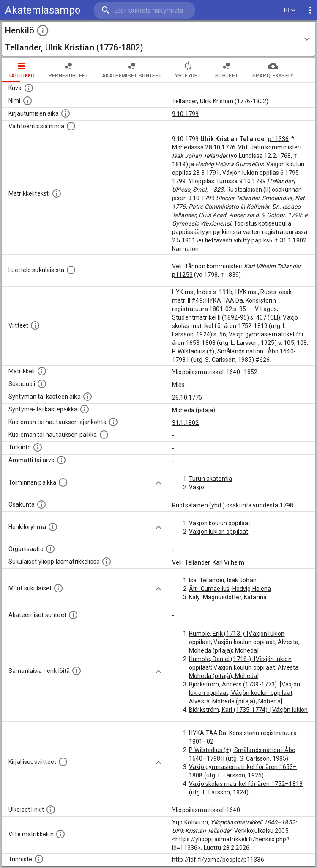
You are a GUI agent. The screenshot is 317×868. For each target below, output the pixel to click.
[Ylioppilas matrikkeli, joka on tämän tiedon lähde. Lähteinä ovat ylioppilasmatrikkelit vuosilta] (42, 371)
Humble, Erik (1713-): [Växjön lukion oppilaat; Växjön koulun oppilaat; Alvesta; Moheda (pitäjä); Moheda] (244, 642)
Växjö (197, 487)
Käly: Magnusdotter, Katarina (228, 597)
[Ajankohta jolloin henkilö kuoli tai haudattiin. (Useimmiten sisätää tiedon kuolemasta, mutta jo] (113, 422)
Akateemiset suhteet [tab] (132, 70)
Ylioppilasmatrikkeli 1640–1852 (215, 372)
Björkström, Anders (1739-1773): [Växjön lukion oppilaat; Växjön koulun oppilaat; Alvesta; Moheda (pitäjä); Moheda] (245, 693)
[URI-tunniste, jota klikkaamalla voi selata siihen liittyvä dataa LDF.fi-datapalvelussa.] (39, 859)
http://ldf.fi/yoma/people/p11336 (218, 860)
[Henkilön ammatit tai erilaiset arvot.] (61, 460)
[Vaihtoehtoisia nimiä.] (71, 126)
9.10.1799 (185, 114)
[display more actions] (310, 10)
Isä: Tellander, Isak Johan (223, 580)
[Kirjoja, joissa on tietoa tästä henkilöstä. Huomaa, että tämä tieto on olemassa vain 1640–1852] (63, 762)
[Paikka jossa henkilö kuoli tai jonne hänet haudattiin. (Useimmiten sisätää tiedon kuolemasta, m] (104, 435)
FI (290, 10)
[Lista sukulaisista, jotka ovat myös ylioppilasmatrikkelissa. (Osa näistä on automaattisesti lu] (107, 562)
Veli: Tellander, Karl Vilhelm (208, 562)
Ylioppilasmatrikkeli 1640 (206, 810)
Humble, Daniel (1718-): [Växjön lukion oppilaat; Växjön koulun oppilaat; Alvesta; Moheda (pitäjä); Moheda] (244, 667)
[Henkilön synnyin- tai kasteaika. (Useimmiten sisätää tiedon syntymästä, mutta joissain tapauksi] (87, 397)
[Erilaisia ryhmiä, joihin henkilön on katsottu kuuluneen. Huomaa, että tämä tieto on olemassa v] (53, 527)
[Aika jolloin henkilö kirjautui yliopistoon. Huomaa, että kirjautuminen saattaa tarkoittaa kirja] (66, 113)
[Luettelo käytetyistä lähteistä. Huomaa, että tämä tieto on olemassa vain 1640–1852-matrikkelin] (35, 325)
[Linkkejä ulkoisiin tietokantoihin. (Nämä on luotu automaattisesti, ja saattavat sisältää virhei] (51, 810)
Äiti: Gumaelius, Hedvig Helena (230, 589)
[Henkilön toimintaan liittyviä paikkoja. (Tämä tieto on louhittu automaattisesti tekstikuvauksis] (63, 482)
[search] (144, 10)
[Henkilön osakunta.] (41, 504)
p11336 (278, 139)
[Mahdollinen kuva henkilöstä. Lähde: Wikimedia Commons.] (29, 88)
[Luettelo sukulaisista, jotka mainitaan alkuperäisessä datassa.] (71, 270)
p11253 (182, 275)
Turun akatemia (210, 479)
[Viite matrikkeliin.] (60, 834)
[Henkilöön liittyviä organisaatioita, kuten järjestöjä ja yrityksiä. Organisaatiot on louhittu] (50, 549)
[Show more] (158, 483)
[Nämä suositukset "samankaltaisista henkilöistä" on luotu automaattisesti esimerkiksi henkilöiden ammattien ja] (77, 671)
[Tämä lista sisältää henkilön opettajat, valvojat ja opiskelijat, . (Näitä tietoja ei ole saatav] (73, 615)
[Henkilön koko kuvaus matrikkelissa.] (57, 193)
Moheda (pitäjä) (194, 410)
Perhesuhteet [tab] (68, 70)
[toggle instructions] (43, 30)
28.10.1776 (187, 397)
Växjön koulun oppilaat (220, 523)
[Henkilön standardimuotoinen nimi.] (27, 101)
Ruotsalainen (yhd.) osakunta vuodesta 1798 (233, 505)
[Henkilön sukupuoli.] (42, 384)
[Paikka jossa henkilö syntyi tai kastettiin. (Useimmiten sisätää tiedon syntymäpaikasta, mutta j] (85, 409)
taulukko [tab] (22, 70)
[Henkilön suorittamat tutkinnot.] (38, 447)
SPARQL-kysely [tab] (273, 70)
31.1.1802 (185, 423)
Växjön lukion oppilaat (219, 532)
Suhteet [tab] (227, 70)
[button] (158, 39)
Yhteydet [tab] (188, 70)
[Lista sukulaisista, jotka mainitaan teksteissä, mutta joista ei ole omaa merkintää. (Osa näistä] (58, 588)
